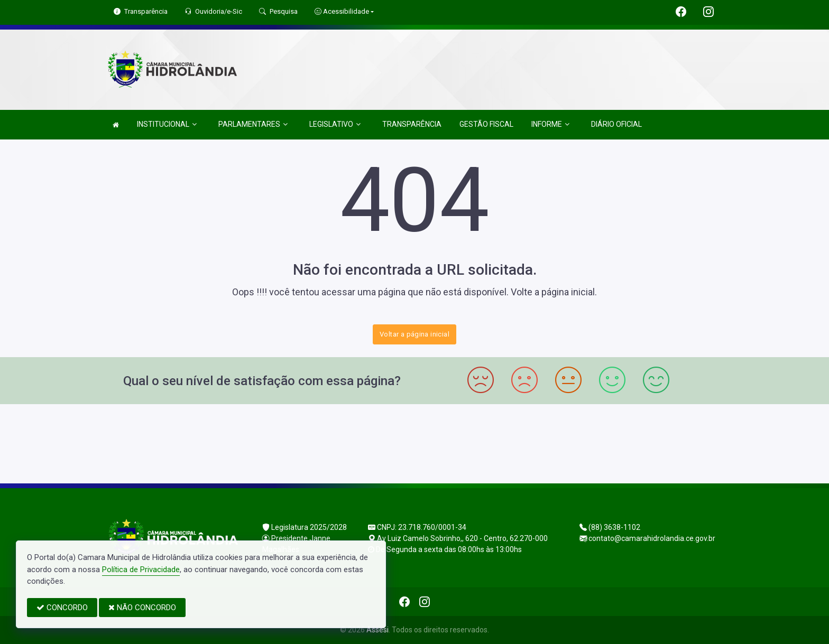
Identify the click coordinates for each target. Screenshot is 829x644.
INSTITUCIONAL (167, 124)
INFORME (550, 124)
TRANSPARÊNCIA (412, 124)
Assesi (377, 630)
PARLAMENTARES (253, 124)
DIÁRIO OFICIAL (616, 124)
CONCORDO (62, 608)
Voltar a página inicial (414, 334)
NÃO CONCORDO (142, 608)
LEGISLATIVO (335, 124)
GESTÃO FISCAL (486, 124)
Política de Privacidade (141, 570)
